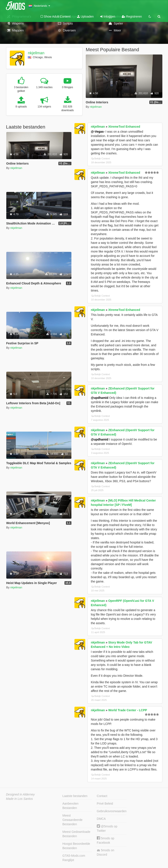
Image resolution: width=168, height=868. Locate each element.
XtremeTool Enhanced (124, 127)
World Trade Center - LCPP (128, 710)
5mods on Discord (105, 852)
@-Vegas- (98, 132)
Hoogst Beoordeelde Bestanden (76, 846)
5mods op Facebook (105, 840)
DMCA (101, 819)
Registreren (132, 17)
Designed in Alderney (21, 794)
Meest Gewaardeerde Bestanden (73, 820)
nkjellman (36, 53)
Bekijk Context (101, 158)
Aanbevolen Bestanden (71, 806)
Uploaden (85, 17)
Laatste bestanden (75, 796)
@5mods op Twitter (107, 828)
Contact (102, 796)
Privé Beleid (105, 804)
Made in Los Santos (20, 799)
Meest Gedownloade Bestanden (76, 834)
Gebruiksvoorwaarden (112, 811)
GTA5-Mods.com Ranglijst (74, 858)
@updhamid (100, 398)
